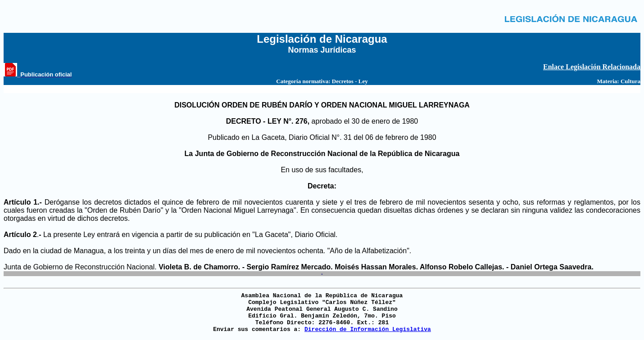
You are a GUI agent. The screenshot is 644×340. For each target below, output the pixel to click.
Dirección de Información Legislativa (368, 329)
